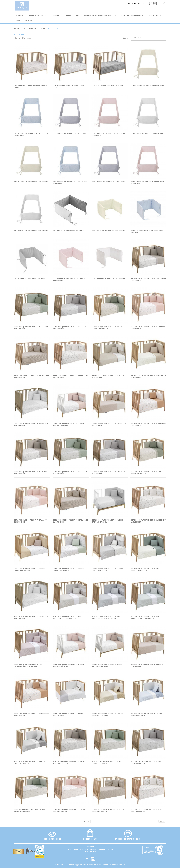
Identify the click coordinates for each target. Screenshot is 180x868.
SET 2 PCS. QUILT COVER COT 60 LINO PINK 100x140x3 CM (108, 376)
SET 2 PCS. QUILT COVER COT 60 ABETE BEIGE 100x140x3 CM (148, 279)
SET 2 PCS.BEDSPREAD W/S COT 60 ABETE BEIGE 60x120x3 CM (69, 763)
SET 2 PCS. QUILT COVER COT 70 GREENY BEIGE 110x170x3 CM (30, 569)
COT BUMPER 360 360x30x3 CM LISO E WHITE (148, 134)
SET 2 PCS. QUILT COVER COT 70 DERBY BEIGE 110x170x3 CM (71, 521)
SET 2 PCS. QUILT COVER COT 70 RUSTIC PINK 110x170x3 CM (148, 666)
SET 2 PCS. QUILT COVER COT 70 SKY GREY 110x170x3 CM (69, 714)
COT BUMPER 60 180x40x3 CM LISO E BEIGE (108, 230)
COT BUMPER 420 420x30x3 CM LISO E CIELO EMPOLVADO (70, 183)
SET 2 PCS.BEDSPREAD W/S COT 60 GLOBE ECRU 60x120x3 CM (147, 811)
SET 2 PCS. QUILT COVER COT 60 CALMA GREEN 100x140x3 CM (107, 328)
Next (162, 821)
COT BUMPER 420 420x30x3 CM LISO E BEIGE (31, 182)
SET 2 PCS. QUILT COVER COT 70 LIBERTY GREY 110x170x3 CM (108, 569)
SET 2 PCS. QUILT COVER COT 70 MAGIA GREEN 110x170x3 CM (146, 569)
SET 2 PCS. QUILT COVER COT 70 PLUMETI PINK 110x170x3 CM (69, 666)
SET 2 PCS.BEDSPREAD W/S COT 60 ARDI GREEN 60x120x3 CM (107, 763)
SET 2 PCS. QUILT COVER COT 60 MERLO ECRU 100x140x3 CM (32, 424)
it (159, 3)
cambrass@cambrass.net (79, 865)
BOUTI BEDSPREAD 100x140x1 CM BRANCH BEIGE (30, 86)
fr (154, 3)
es (145, 3)
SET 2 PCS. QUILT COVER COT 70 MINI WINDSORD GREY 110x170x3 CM (106, 618)
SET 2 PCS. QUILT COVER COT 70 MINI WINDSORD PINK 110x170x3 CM (28, 666)
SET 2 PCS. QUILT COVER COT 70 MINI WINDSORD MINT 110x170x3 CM (145, 618)
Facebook (137, 3)
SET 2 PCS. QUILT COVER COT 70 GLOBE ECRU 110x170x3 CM (148, 521)
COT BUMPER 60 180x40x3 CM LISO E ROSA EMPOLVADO (69, 279)
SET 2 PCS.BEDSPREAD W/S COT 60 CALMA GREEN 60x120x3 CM (30, 811)
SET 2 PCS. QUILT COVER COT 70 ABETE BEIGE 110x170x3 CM (32, 473)
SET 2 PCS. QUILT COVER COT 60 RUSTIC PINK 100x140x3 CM (109, 424)
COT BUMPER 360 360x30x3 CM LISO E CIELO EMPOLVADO (31, 135)
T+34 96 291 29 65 (62, 865)
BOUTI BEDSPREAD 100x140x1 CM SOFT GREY (109, 85)
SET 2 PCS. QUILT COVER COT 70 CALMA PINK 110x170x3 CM (31, 521)
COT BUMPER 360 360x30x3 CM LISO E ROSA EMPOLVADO (109, 135)
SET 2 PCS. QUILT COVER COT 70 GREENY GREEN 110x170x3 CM (69, 569)
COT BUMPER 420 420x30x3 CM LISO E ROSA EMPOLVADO (148, 183)
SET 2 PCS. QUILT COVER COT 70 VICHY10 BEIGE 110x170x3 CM (107, 714)
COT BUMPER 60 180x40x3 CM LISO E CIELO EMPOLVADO (147, 231)
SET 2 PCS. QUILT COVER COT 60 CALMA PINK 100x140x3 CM (148, 328)
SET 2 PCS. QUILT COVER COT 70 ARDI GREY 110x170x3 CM (108, 473)
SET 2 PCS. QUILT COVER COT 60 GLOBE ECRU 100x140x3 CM (70, 376)
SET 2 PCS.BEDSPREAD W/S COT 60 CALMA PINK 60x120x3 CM (69, 811)
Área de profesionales (119, 3)
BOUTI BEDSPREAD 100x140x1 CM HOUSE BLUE (69, 86)
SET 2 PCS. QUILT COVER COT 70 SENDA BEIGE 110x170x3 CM (32, 714)
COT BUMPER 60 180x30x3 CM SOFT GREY (69, 230)
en (150, 3)
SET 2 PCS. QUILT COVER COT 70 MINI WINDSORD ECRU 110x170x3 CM (67, 618)
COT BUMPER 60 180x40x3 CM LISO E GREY (30, 278)
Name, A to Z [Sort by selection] (148, 38)
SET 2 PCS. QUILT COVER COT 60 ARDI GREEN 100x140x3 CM (31, 328)
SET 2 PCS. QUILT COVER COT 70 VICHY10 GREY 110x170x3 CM (30, 763)
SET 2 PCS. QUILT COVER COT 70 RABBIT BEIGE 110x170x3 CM (107, 666)
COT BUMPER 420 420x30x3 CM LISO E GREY (109, 182)
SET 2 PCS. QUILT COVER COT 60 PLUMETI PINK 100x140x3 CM (69, 424)
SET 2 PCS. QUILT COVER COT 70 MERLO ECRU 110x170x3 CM (32, 618)
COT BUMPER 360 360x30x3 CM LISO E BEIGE (148, 85)
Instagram (141, 3)
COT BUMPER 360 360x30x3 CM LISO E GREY (70, 134)
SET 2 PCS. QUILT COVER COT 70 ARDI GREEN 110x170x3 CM (70, 473)
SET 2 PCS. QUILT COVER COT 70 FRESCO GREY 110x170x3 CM (107, 521)
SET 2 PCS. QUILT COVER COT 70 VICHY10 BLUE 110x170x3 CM (146, 714)
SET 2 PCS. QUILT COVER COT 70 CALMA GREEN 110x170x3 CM (146, 473)
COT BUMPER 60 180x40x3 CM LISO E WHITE (108, 278)
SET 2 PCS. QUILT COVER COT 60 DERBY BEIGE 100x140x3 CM (32, 376)
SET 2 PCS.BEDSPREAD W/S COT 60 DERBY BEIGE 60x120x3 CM (108, 811)
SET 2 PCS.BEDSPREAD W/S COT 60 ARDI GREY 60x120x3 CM (146, 763)
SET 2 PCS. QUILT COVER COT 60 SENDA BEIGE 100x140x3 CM (148, 424)
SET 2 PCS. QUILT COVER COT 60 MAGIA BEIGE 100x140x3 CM (148, 376)
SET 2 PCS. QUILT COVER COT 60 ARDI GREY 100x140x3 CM (70, 328)
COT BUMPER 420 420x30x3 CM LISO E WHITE (31, 230)
